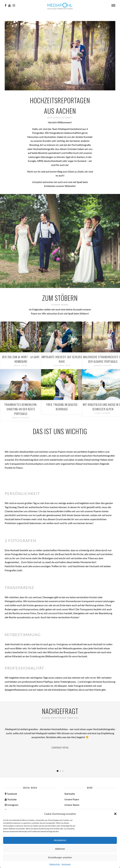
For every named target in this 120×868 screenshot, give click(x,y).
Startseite (70, 794)
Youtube (11, 799)
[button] (115, 814)
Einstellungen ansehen (60, 857)
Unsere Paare (72, 799)
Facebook (11, 794)
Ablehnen (60, 849)
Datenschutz (55, 864)
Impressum (66, 864)
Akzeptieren (60, 840)
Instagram (11, 805)
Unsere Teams (72, 805)
